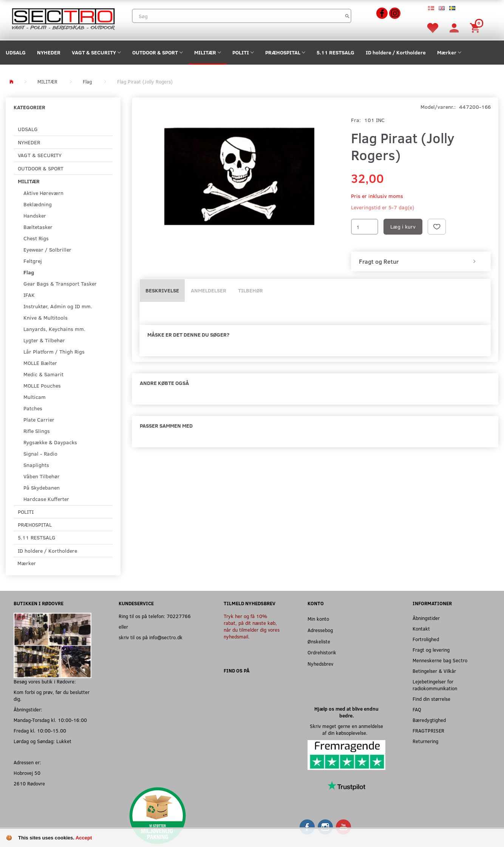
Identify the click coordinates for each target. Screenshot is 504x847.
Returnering (425, 741)
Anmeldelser (209, 290)
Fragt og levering (431, 650)
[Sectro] (63, 18)
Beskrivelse (162, 290)
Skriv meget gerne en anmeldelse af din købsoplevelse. (346, 729)
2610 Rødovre (29, 783)
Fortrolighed (426, 639)
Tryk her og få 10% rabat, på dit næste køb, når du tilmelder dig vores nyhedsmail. (252, 626)
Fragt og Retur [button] (379, 261)
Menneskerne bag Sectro (440, 660)
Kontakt (421, 628)
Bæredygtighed (429, 720)
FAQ (417, 709)
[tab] (421, 261)
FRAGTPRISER (428, 730)
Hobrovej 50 (27, 773)
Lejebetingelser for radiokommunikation (435, 685)
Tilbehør (250, 290)
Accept (84, 838)
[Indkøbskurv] (476, 27)
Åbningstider (426, 618)
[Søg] (347, 16)
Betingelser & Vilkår (434, 671)
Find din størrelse (431, 699)
